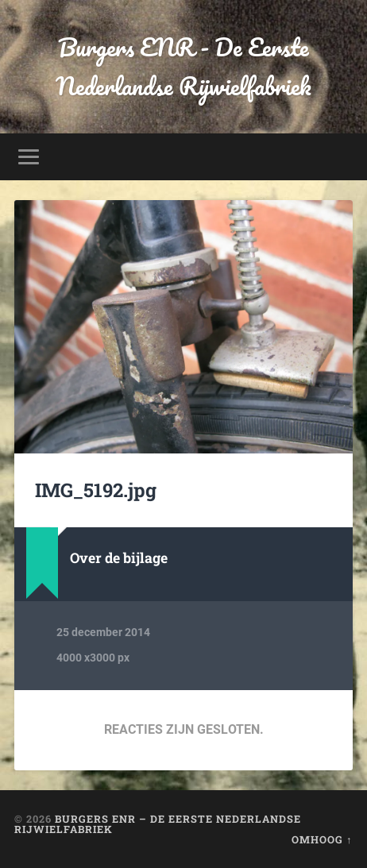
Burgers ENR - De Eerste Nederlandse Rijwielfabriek (183, 67)
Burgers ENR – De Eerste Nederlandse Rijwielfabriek (158, 824)
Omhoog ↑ (322, 839)
